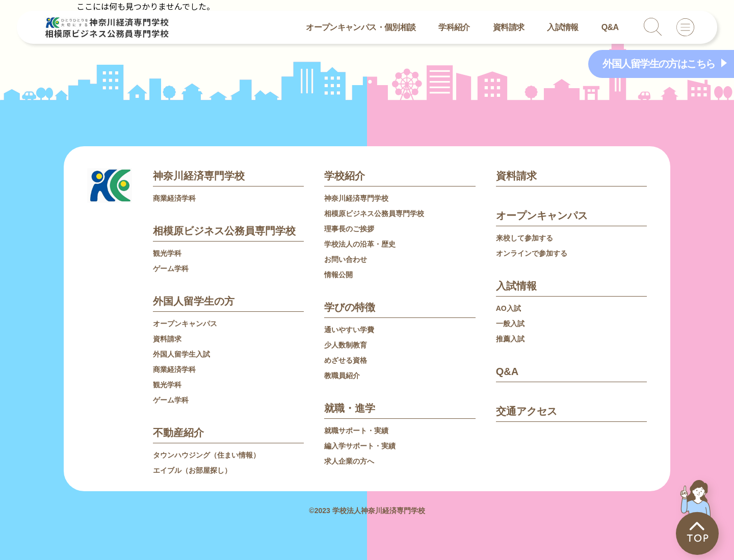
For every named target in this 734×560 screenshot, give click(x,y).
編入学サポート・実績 (360, 446)
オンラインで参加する (532, 253)
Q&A (610, 27)
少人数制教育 (346, 345)
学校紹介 (345, 176)
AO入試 (508, 308)
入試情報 (562, 27)
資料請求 (508, 27)
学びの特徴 (350, 307)
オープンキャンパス (185, 324)
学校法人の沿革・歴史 (360, 244)
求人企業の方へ (349, 461)
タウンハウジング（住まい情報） (206, 455)
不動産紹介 (178, 433)
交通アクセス (527, 411)
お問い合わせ (346, 259)
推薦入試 (510, 339)
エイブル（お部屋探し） (192, 470)
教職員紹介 (342, 376)
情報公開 (338, 275)
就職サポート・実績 (356, 431)
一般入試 (510, 324)
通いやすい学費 (349, 330)
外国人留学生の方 (194, 301)
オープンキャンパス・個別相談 (361, 27)
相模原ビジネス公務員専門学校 (224, 231)
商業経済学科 (174, 198)
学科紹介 (454, 27)
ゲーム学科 (171, 269)
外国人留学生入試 (181, 354)
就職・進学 (350, 408)
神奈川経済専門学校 (199, 176)
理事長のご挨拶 (349, 229)
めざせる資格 (346, 360)
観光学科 (167, 253)
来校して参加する (525, 238)
